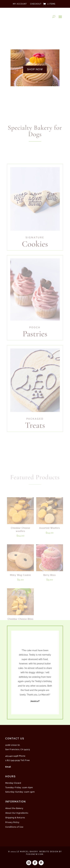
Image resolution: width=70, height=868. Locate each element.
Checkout (36, 4)
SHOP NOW (35, 69)
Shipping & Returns (15, 818)
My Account (20, 4)
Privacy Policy (12, 822)
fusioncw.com (35, 854)
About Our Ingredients (17, 813)
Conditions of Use (14, 827)
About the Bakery (14, 808)
